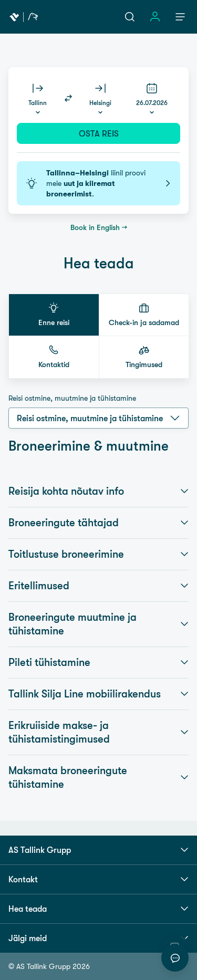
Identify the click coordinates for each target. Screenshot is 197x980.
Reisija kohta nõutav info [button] (98, 491)
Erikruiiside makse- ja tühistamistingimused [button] (98, 732)
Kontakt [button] (98, 879)
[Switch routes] (68, 98)
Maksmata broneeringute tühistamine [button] (98, 777)
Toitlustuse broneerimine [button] (98, 554)
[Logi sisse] (155, 17)
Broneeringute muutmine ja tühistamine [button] (98, 624)
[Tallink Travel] (24, 17)
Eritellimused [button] (98, 586)
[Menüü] (180, 17)
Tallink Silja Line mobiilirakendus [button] (98, 694)
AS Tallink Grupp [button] (98, 850)
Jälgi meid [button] (98, 938)
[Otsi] (130, 17)
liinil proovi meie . (98, 183)
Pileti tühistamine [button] (98, 662)
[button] (54, 315)
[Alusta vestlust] (175, 958)
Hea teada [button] (98, 909)
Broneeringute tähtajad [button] (98, 523)
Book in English (95, 227)
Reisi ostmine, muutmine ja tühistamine (72, 398)
